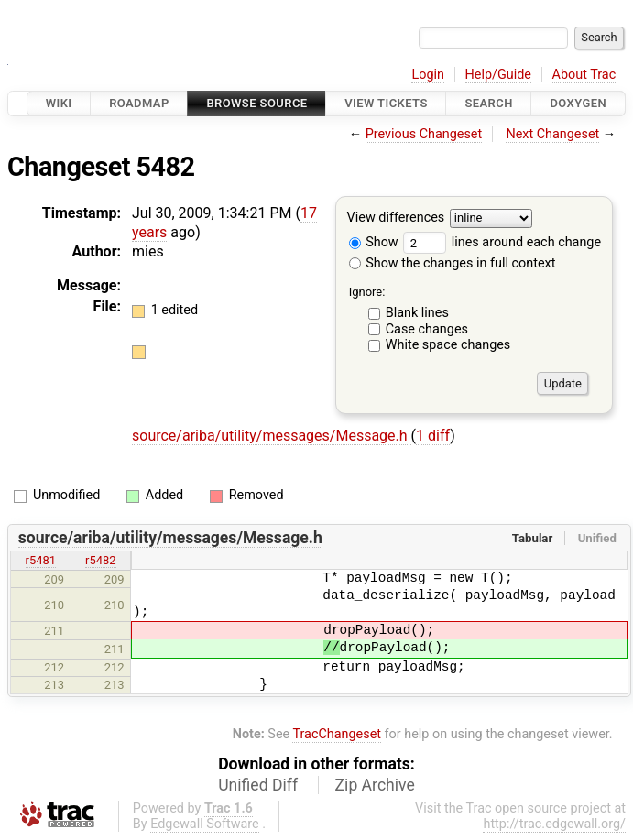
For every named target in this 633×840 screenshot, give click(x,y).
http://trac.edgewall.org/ (554, 824)
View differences (396, 218)
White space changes (448, 345)
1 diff (433, 436)
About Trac (584, 75)
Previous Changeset (424, 134)
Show (374, 242)
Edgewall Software (205, 824)
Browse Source (256, 103)
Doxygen (578, 103)
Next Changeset (552, 134)
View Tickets (386, 103)
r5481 (41, 560)
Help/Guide (498, 75)
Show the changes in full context (453, 263)
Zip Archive (375, 785)
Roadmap (139, 103)
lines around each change (502, 242)
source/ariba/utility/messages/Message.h (272, 436)
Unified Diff (258, 785)
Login (428, 75)
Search (488, 103)
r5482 (101, 560)
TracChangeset (337, 734)
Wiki (59, 103)
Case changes (427, 329)
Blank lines (417, 313)
